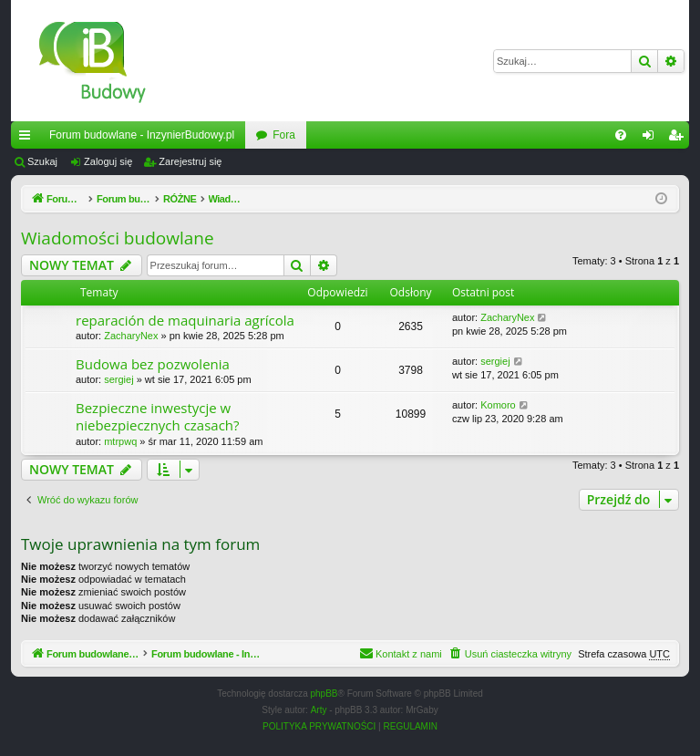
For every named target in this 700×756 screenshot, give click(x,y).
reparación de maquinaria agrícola (185, 320)
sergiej (118, 379)
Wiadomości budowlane (118, 238)
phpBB (324, 694)
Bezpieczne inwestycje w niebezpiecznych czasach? (158, 416)
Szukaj (42, 161)
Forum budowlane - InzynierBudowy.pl (142, 135)
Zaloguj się (108, 161)
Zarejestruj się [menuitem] (679, 139)
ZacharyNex (131, 336)
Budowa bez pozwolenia (153, 364)
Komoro (498, 405)
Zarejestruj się (190, 161)
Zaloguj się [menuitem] (652, 139)
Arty (319, 711)
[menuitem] (621, 135)
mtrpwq (120, 441)
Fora (284, 135)
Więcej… (28, 139)
